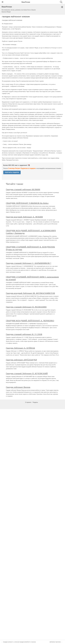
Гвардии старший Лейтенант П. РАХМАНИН (26, 307)
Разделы (35, 402)
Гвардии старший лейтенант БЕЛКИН (23, 189)
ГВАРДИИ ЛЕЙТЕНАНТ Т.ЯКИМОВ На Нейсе (27, 203)
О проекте (28, 402)
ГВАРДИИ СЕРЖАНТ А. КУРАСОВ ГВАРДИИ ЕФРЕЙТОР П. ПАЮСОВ (19, 642)
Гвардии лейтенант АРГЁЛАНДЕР (21, 360)
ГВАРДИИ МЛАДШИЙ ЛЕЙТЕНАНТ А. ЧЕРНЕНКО (30, 321)
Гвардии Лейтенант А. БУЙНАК (21, 348)
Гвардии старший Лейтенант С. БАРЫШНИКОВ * (29, 263)
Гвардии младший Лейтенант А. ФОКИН (24, 217)
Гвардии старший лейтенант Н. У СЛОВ (24, 334)
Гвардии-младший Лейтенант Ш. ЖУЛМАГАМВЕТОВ (30, 293)
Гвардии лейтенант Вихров (18, 387)
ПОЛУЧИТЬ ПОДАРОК (12, 172)
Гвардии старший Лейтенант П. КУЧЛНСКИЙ (27, 373)
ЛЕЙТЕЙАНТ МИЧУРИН (55, 642)
